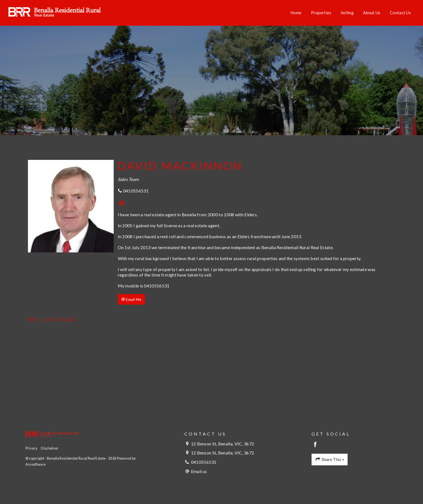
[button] (132, 299)
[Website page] (122, 203)
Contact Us (400, 13)
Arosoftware (36, 464)
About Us (372, 13)
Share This (330, 459)
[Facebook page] (315, 445)
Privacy (32, 448)
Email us (199, 471)
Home (296, 13)
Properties (321, 13)
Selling (347, 13)
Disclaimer (50, 448)
